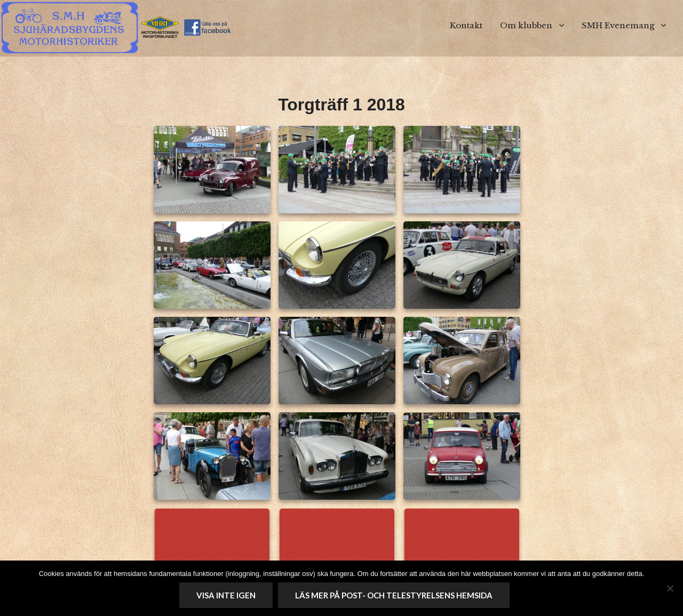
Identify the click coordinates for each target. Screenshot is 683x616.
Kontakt (466, 25)
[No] (670, 588)
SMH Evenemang (618, 25)
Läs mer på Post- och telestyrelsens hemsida (394, 595)
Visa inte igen (226, 595)
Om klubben (526, 25)
